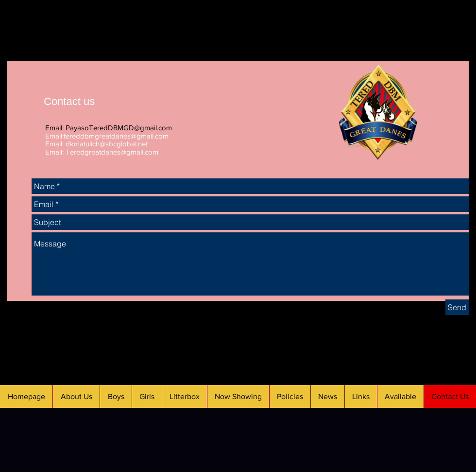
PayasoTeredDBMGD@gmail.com (119, 128)
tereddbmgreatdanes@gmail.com (116, 136)
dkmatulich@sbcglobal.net (107, 144)
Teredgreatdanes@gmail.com (112, 152)
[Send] (457, 307)
